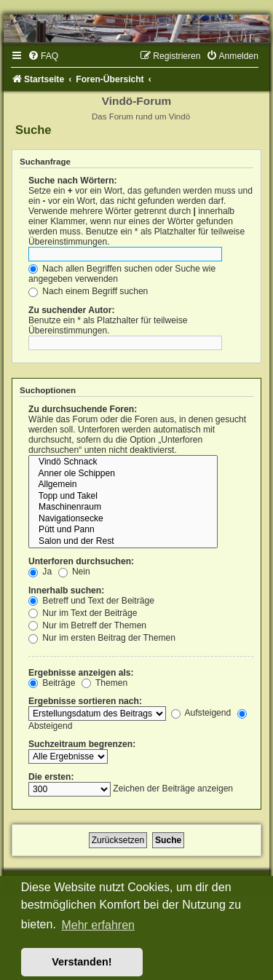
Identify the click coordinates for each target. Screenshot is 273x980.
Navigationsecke (123, 519)
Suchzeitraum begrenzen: (82, 744)
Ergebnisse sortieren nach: (85, 701)
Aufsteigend (201, 713)
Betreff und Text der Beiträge (91, 601)
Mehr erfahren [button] (98, 925)
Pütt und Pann (123, 530)
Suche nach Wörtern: (73, 181)
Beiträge (52, 683)
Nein (74, 572)
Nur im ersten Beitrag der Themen (102, 638)
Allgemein (123, 485)
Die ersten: (51, 777)
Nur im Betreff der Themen (87, 625)
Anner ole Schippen (123, 474)
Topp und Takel (123, 497)
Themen (105, 683)
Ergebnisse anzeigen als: (81, 673)
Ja (40, 572)
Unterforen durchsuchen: (81, 561)
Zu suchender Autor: (71, 310)
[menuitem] (43, 56)
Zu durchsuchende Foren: (83, 409)
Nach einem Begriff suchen (88, 291)
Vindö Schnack (123, 462)
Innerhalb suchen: (66, 590)
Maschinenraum (123, 507)
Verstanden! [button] (82, 962)
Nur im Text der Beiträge (83, 613)
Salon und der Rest (123, 542)
